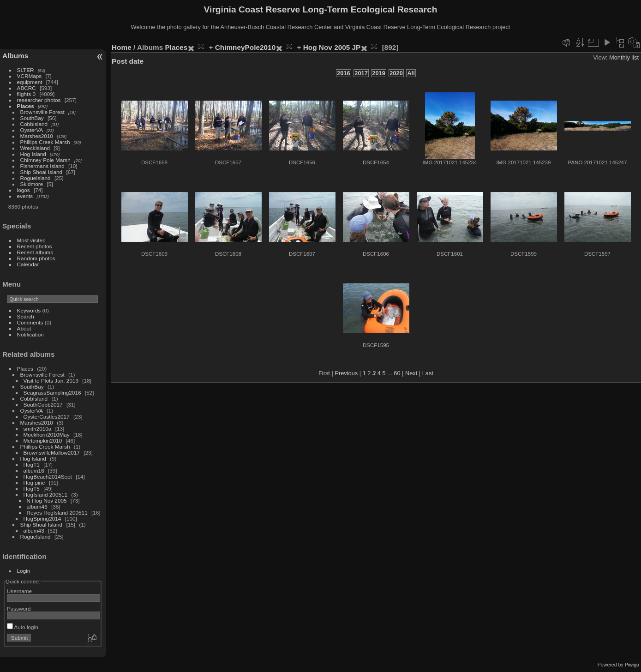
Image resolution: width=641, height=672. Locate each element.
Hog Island (33, 154)
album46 (37, 507)
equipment (30, 82)
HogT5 (32, 489)
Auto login (23, 627)
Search (26, 316)
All (411, 73)
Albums (15, 56)
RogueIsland (36, 178)
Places (26, 106)
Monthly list (624, 57)
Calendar (28, 264)
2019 (378, 73)
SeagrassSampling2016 (52, 393)
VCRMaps (30, 76)
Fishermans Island (42, 166)
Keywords (29, 310)
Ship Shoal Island (42, 172)
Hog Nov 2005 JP (332, 47)
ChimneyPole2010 (245, 47)
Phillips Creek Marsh (45, 142)
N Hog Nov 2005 (47, 501)
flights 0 (27, 94)
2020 (396, 73)
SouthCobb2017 (43, 405)
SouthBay (32, 118)
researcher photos (39, 100)
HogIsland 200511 (46, 495)
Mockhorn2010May (47, 435)
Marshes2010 (37, 136)
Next (411, 373)
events (25, 196)
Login (24, 571)
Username (19, 591)
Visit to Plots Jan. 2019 (51, 381)
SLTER (26, 70)
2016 (343, 73)
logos (24, 190)
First (324, 373)
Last (428, 373)
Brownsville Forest (42, 112)
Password (19, 609)
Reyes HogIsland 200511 (57, 513)
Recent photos (35, 246)
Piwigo (632, 665)
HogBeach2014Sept (48, 477)
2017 (361, 73)
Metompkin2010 (43, 441)
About (24, 328)
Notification (30, 334)
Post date (128, 61)
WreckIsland (35, 148)
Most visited (31, 240)
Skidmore (32, 184)
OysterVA (32, 130)
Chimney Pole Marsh (45, 160)
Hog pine (34, 483)
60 (397, 373)
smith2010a (38, 429)
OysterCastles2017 (47, 417)
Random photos (36, 258)
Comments (30, 322)
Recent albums (35, 252)
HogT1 (32, 465)
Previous (346, 373)
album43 (34, 531)
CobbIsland (34, 124)
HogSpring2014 (42, 519)
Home (122, 47)
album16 (34, 471)
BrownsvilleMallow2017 (52, 453)
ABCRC (27, 88)
